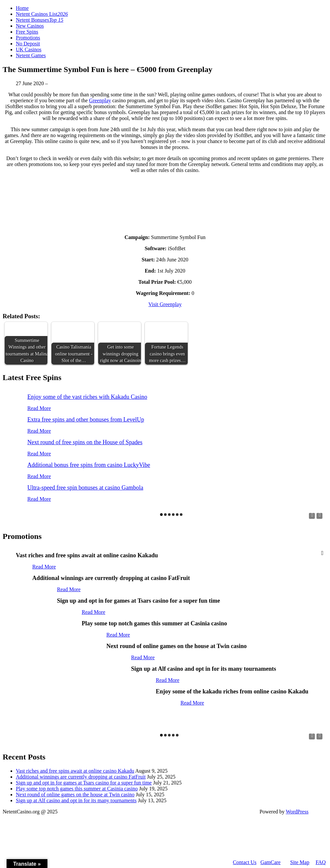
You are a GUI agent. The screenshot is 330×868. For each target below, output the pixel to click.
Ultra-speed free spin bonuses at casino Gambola (85, 488)
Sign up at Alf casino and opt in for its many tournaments (76, 800)
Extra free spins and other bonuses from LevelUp (86, 420)
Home (22, 8)
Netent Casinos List (42, 14)
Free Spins (27, 32)
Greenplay (100, 100)
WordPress (297, 812)
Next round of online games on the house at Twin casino (75, 795)
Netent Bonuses (40, 20)
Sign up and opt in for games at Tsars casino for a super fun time (84, 783)
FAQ (321, 862)
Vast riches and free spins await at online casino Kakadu (75, 771)
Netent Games (31, 55)
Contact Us (245, 862)
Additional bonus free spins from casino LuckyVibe (89, 465)
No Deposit (28, 44)
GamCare (271, 862)
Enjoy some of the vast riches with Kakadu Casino (87, 397)
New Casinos (30, 26)
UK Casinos (29, 49)
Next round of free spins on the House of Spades (85, 442)
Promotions (28, 38)
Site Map (300, 862)
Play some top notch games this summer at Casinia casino (77, 789)
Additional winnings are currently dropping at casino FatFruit (81, 777)
